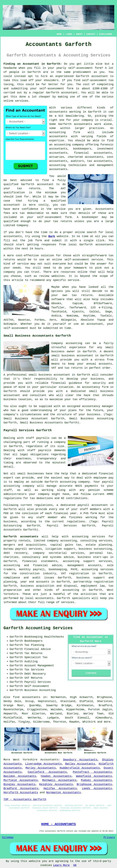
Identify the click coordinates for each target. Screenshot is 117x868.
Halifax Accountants (60, 788)
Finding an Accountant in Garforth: (33, 64)
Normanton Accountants (64, 793)
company (9, 272)
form (38, 240)
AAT (63, 188)
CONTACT (91, 34)
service (23, 264)
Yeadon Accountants (56, 776)
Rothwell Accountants (59, 780)
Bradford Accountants (21, 788)
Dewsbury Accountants (80, 760)
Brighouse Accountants (94, 784)
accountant (100, 76)
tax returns (82, 295)
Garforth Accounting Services (38, 628)
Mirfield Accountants (21, 780)
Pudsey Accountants (96, 780)
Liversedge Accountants (43, 764)
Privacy (109, 837)
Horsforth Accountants (21, 793)
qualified (11, 184)
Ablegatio (68, 320)
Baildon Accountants (20, 776)
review (44, 276)
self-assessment (80, 68)
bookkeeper (90, 217)
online (8, 101)
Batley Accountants (80, 764)
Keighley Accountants (56, 784)
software (58, 299)
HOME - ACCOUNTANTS (58, 824)
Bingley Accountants (19, 784)
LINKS (69, 34)
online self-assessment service (77, 260)
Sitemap (8, 837)
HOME (59, 34)
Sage (109, 312)
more (107, 722)
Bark (52, 236)
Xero (53, 320)
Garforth (34, 72)
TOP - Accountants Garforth (25, 799)
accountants (58, 112)
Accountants (49, 760)
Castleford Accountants (47, 772)
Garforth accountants (21, 537)
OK (75, 865)
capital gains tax (66, 545)
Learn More (61, 865)
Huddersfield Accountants (80, 768)
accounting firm (65, 132)
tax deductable (32, 213)
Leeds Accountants (97, 788)
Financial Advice (38, 649)
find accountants (27, 697)
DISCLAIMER (106, 34)
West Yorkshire (25, 760)
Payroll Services (38, 682)
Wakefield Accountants (94, 776)
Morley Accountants (41, 768)
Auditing (31, 661)
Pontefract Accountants (92, 772)
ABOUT (79, 34)
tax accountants (99, 161)
